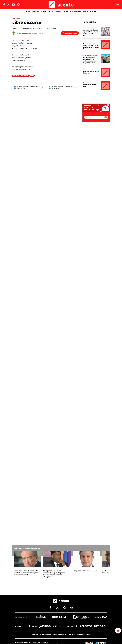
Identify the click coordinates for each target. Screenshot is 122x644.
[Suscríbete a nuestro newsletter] (106, 117)
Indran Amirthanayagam (25, 33)
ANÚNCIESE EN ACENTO (84, 635)
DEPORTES (93, 11)
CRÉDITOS (72, 635)
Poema (32, 76)
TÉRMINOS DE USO (45, 635)
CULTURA (85, 11)
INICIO (28, 11)
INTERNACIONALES (75, 11)
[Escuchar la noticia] (70, 33)
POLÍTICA (50, 11)
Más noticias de (27, 548)
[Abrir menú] (118, 5)
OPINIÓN (43, 11)
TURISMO (65, 11)
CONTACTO (35, 635)
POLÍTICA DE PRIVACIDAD (60, 635)
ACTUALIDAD (35, 11)
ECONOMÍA (58, 11)
